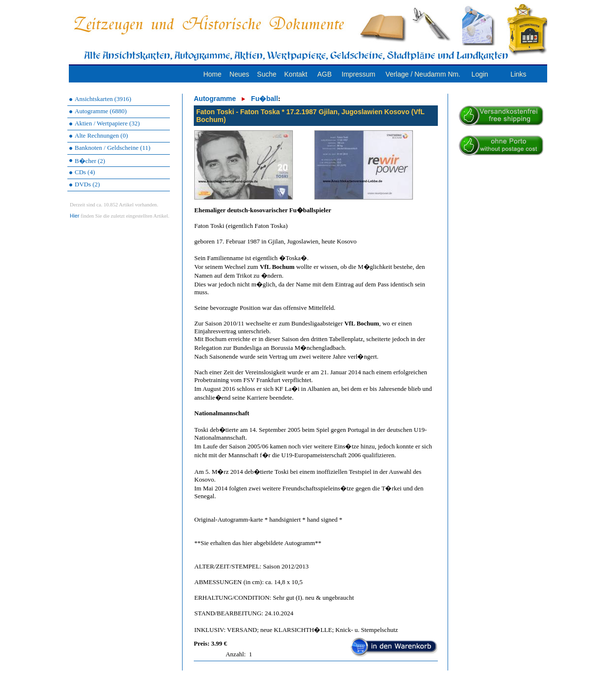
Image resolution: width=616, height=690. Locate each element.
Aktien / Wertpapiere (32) (107, 123)
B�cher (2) (90, 161)
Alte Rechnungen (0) (101, 135)
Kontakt (296, 74)
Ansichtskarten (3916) (103, 99)
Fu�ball (264, 99)
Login (480, 74)
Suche (267, 74)
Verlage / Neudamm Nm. (423, 74)
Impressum (359, 74)
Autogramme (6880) (101, 111)
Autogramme (215, 99)
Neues (239, 74)
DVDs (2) (87, 184)
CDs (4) (85, 172)
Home (212, 74)
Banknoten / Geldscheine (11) (113, 148)
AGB (325, 74)
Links (519, 74)
